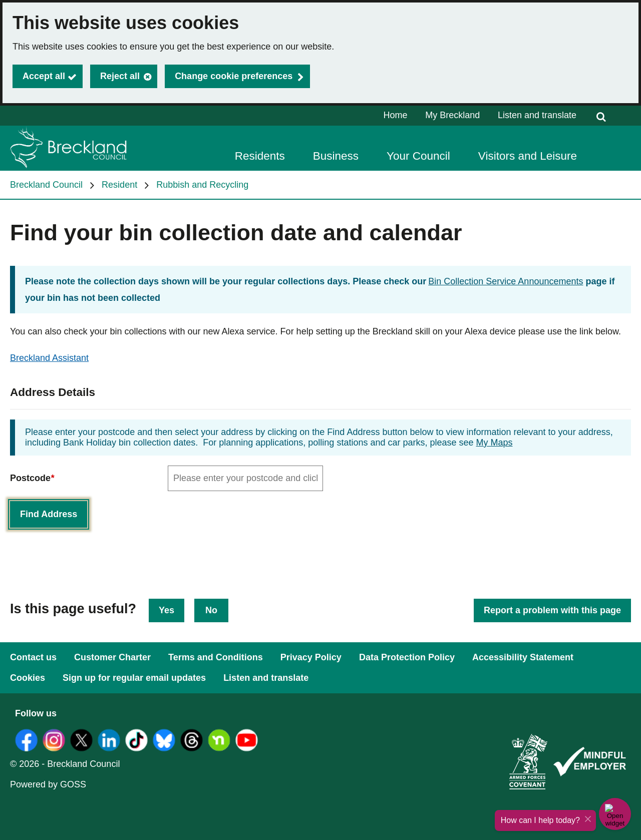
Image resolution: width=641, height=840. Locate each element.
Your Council (418, 156)
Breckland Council (46, 185)
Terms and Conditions (216, 657)
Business (336, 156)
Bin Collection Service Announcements (506, 281)
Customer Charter (112, 657)
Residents (260, 156)
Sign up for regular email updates (134, 678)
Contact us (33, 657)
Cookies (28, 678)
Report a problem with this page (552, 610)
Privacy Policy (311, 657)
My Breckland (452, 115)
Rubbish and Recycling (202, 185)
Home (396, 115)
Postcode (32, 478)
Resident (119, 185)
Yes (167, 610)
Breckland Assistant (49, 358)
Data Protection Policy (407, 657)
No (211, 610)
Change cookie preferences (234, 76)
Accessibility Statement (523, 657)
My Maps (495, 443)
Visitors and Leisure (528, 156)
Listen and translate (537, 115)
